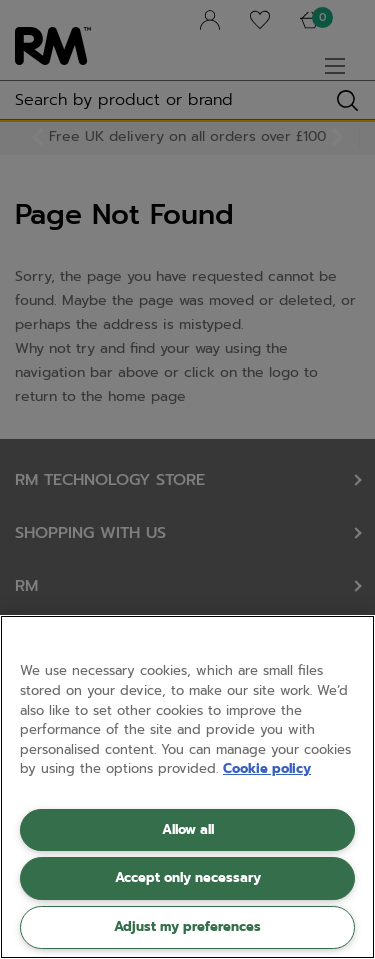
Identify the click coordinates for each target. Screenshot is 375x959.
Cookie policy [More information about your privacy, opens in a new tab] (267, 768)
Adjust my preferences (187, 926)
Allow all (188, 829)
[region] (187, 787)
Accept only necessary (188, 877)
